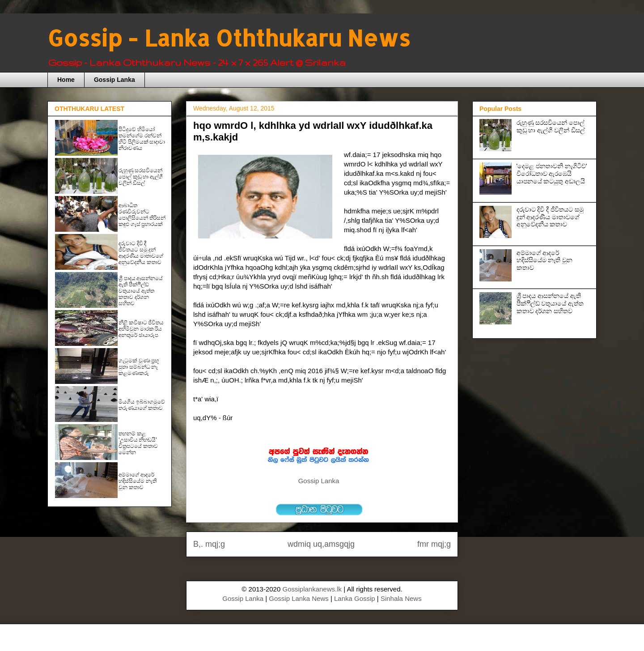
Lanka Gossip (355, 598)
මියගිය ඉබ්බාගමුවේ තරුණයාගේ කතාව (142, 405)
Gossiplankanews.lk (312, 589)
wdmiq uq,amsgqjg (321, 544)
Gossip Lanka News (299, 598)
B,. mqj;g (209, 544)
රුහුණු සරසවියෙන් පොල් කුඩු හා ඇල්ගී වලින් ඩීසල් (141, 177)
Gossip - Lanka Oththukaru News (229, 38)
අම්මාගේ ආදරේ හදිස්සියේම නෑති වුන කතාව (138, 481)
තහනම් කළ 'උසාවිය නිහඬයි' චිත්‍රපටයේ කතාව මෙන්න (138, 443)
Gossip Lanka (114, 80)
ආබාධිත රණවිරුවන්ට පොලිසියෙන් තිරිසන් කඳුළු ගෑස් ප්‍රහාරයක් (142, 215)
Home (66, 80)
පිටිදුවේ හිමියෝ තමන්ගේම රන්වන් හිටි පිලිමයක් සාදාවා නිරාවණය (142, 139)
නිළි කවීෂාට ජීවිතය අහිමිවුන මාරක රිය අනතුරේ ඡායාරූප (141, 329)
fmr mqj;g (434, 544)
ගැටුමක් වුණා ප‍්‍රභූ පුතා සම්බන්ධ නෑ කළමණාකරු (139, 367)
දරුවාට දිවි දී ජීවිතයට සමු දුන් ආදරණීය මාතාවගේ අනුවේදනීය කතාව (141, 253)
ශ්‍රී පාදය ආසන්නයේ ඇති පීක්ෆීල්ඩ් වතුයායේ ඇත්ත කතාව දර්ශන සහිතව (141, 291)
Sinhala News (401, 598)
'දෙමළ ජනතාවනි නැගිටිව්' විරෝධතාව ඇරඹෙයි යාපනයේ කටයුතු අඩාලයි (552, 174)
